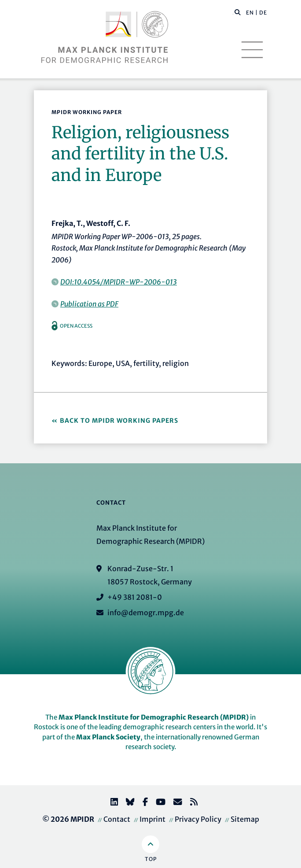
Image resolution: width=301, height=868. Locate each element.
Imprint (152, 819)
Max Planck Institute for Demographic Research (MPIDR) (154, 717)
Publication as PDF (89, 304)
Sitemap (245, 819)
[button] (238, 12)
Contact (117, 819)
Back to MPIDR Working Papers (119, 421)
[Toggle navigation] (252, 50)
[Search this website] (233, 13)
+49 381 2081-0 (135, 597)
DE (263, 13)
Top (151, 859)
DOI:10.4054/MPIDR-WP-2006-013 (119, 282)
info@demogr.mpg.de (146, 613)
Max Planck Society (108, 737)
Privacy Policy (198, 819)
